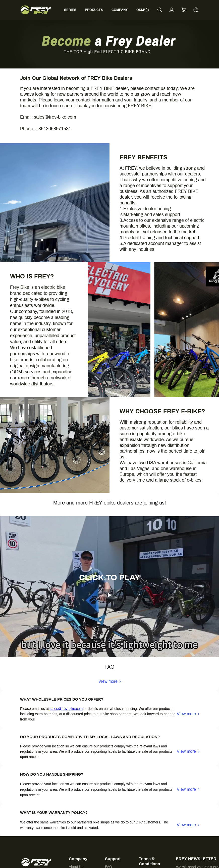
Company (78, 859)
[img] (110, 67)
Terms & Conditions (149, 861)
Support (113, 859)
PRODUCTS (94, 10)
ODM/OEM (144, 10)
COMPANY (120, 10)
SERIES (70, 10)
